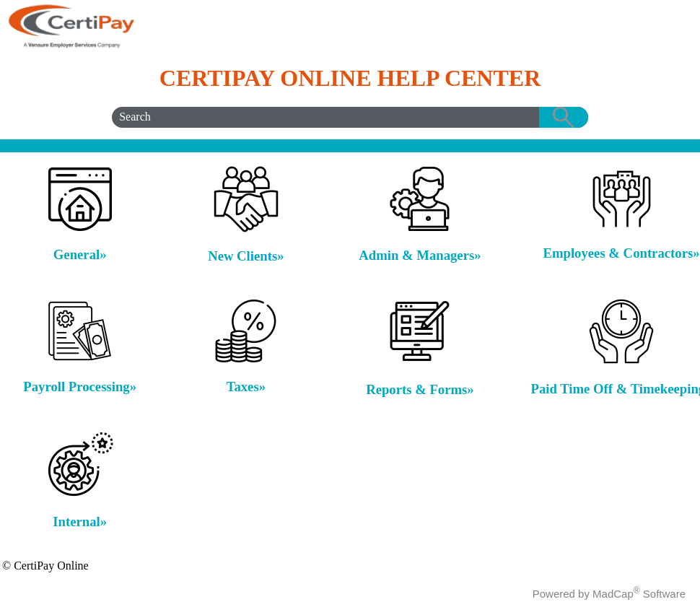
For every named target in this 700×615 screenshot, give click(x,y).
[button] (564, 117)
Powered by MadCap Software (609, 594)
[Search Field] (350, 117)
